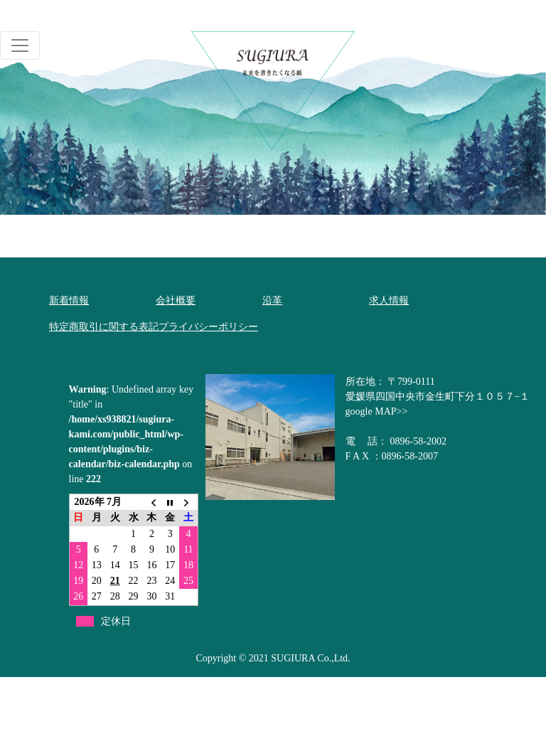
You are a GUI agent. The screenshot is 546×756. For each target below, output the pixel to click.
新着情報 (69, 300)
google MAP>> (377, 411)
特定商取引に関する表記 (104, 327)
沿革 (272, 300)
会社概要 (176, 300)
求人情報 (389, 300)
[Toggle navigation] (20, 46)
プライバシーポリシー (208, 327)
